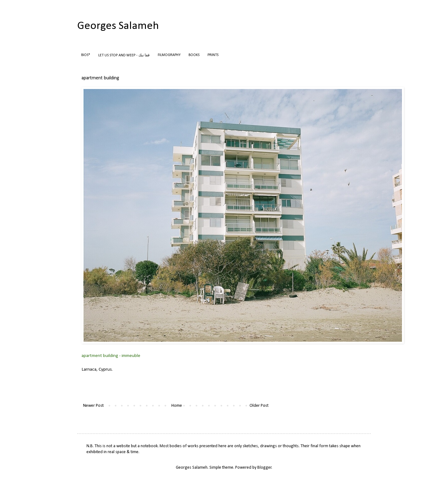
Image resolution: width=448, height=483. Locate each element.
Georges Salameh (118, 26)
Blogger (264, 468)
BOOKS (194, 55)
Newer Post (93, 406)
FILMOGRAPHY (169, 55)
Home (177, 406)
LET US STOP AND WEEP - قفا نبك (124, 55)
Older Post (259, 406)
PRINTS (213, 55)
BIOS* (86, 55)
